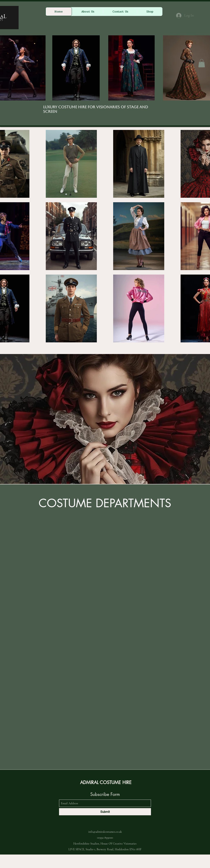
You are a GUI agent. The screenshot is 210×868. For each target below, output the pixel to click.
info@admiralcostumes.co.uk (105, 832)
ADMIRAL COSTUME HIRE (106, 782)
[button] (202, 63)
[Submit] (105, 812)
